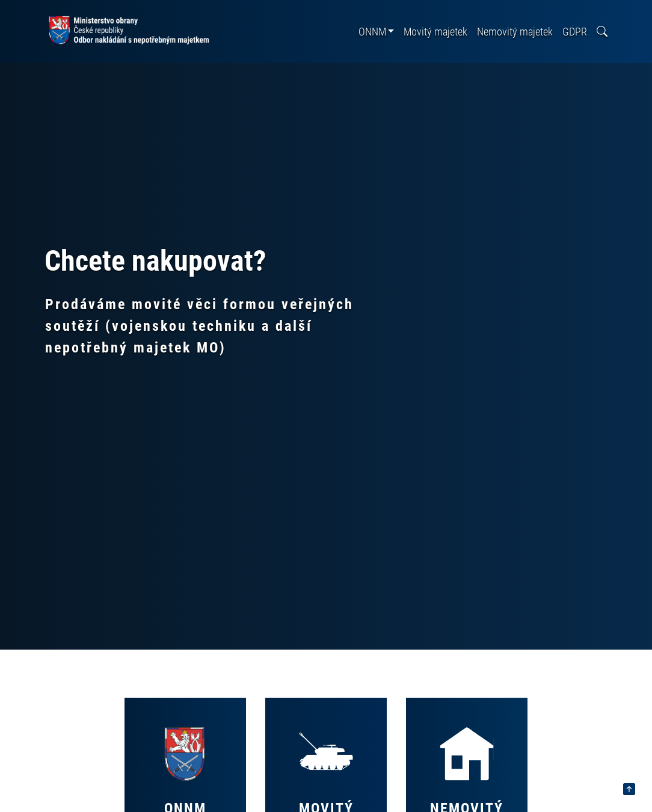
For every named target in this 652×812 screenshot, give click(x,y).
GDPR (575, 32)
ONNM (372, 32)
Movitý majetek (435, 32)
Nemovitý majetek (515, 32)
